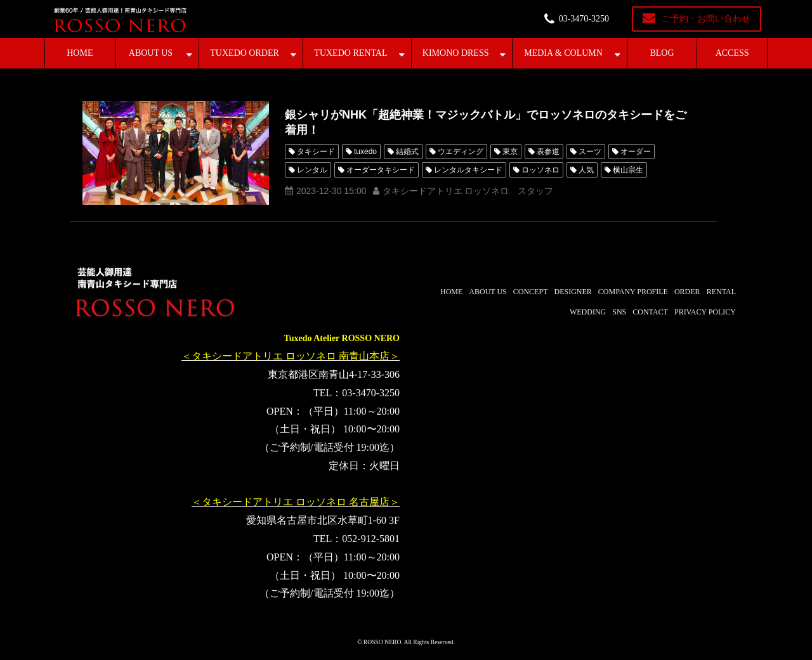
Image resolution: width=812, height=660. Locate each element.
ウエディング (461, 152)
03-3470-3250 (584, 19)
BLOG (662, 53)
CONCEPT (531, 292)
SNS (619, 312)
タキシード (316, 152)
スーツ (590, 152)
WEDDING (588, 312)
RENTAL (721, 292)
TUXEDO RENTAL (350, 53)
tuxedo (365, 152)
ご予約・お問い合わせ (706, 19)
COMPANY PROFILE (633, 292)
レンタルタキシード (468, 170)
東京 (510, 152)
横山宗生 (628, 170)
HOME (80, 53)
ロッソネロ (540, 170)
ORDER (687, 292)
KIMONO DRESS (456, 53)
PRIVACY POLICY (705, 312)
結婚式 (407, 152)
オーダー (636, 152)
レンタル (312, 170)
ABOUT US (151, 53)
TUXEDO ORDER (245, 53)
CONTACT (650, 312)
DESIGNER (573, 292)
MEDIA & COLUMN (563, 53)
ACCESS (732, 53)
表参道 (548, 152)
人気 (586, 170)
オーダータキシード (381, 170)
